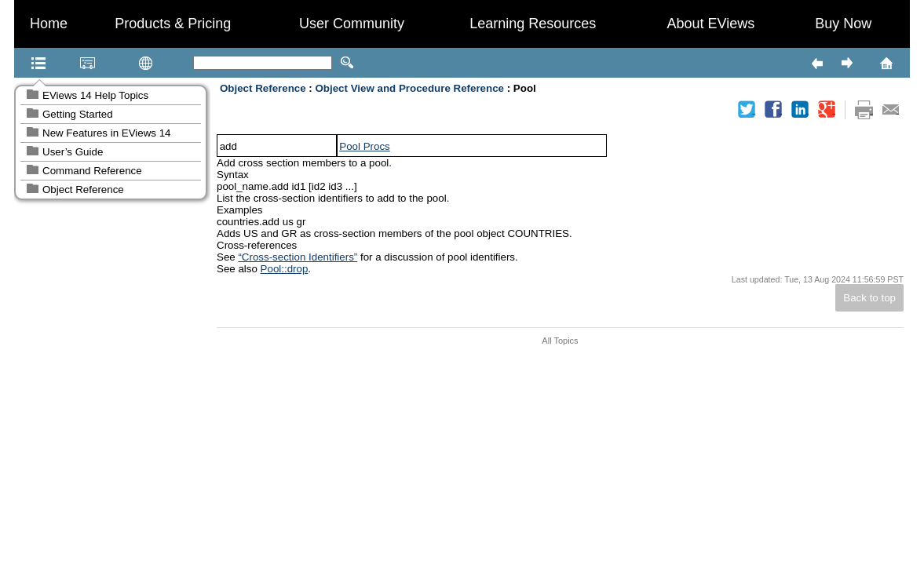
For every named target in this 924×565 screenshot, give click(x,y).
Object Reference (83, 190)
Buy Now (843, 24)
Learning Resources (533, 24)
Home (49, 24)
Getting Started (78, 114)
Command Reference (92, 171)
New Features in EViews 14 (106, 133)
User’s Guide (73, 152)
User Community (352, 24)
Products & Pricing (173, 24)
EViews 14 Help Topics (95, 95)
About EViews (710, 24)
